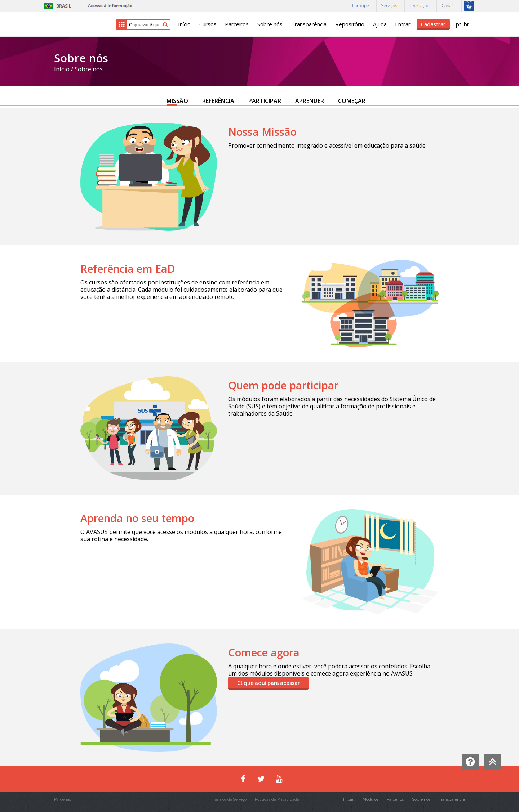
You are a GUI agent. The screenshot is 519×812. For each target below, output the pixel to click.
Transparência (309, 24)
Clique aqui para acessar (268, 683)
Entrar (403, 24)
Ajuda (380, 24)
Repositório (349, 24)
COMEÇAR (352, 101)
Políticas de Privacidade (277, 800)
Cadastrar (433, 24)
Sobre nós (270, 24)
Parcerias (63, 800)
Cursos (207, 24)
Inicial (349, 800)
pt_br (463, 24)
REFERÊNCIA (218, 101)
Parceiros (236, 24)
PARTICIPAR (265, 101)
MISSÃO (177, 101)
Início (184, 24)
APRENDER (310, 101)
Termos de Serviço (230, 800)
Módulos (371, 800)
